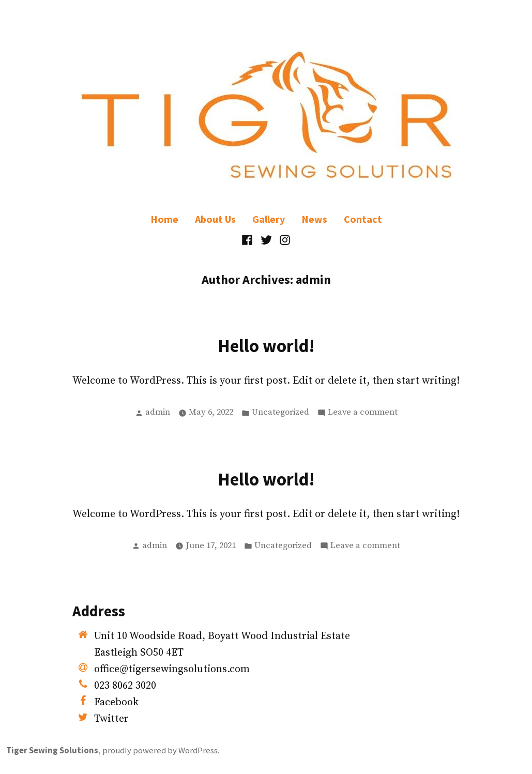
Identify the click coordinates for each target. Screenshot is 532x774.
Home (164, 219)
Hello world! (266, 346)
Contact (363, 219)
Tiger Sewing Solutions (52, 750)
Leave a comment (363, 413)
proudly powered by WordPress (160, 750)
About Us (215, 219)
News (314, 219)
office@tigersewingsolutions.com (172, 669)
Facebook (116, 702)
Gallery (269, 219)
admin (158, 412)
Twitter (111, 719)
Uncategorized (280, 412)
